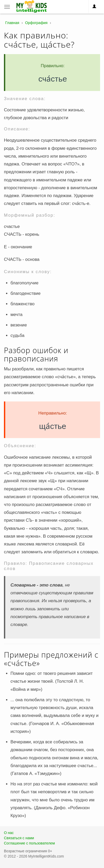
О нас (9, 833)
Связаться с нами (19, 838)
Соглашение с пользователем (29, 843)
